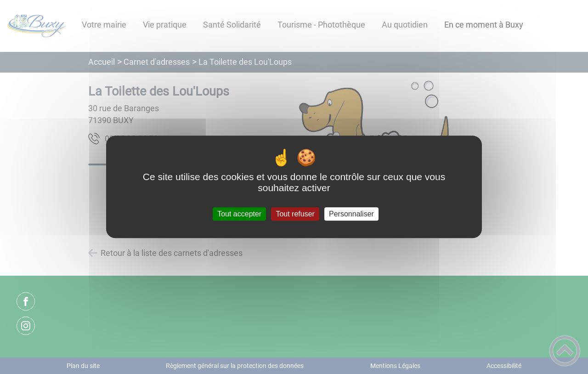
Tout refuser (295, 214)
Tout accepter (239, 214)
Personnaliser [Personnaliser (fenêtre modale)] (351, 214)
